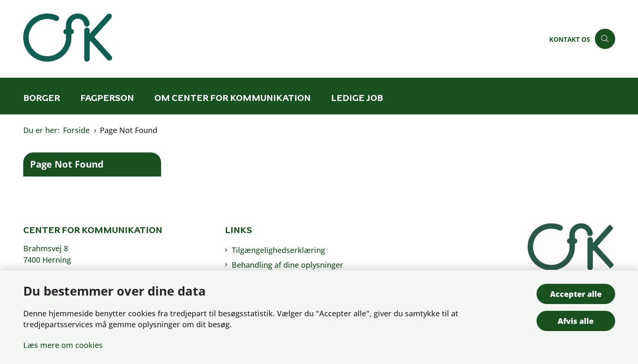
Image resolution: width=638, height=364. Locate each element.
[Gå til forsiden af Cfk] (284, 39)
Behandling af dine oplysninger (288, 265)
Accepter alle (576, 294)
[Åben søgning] (605, 39)
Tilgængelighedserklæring (278, 250)
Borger (42, 98)
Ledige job (357, 98)
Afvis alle (576, 321)
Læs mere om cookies (63, 345)
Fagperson (107, 98)
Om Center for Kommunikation (233, 98)
